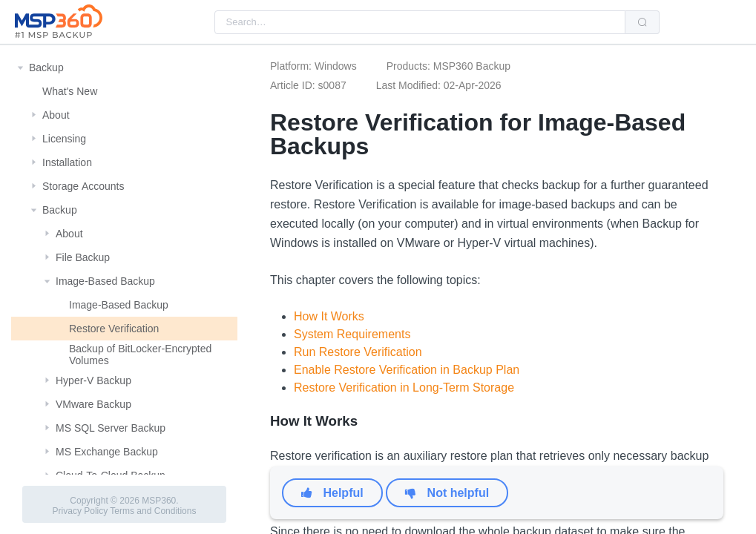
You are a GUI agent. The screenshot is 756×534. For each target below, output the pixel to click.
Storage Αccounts (83, 186)
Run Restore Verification (358, 352)
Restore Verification (114, 329)
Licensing (64, 139)
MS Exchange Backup (107, 452)
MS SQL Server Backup (111, 428)
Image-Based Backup (105, 281)
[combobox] (420, 22)
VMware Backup (93, 404)
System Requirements (352, 334)
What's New (70, 91)
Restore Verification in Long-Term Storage (404, 388)
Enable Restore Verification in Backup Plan (407, 370)
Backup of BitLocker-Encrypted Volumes (140, 355)
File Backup (83, 257)
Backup (46, 67)
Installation (67, 162)
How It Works (329, 316)
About (56, 115)
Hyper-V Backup (93, 380)
